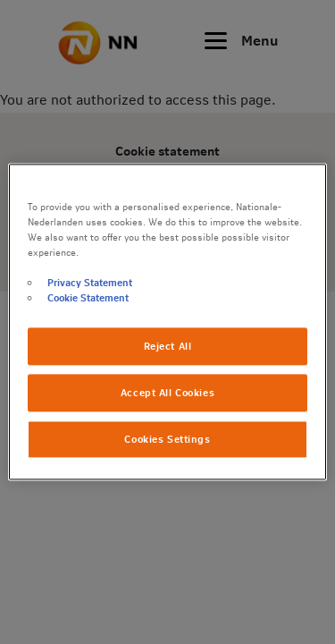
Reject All (168, 347)
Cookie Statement (88, 298)
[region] (167, 322)
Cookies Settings (167, 440)
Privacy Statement (90, 283)
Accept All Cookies (167, 393)
